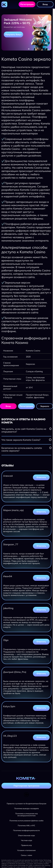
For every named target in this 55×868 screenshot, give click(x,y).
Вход (45, 4)
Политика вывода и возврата (26, 809)
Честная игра (26, 840)
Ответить (41, 477)
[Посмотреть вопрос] (50, 429)
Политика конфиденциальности (26, 830)
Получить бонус (13, 35)
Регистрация (27, 4)
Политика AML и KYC (26, 826)
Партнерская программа (26, 786)
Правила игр (26, 845)
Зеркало (45, 406)
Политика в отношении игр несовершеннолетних (26, 815)
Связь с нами (26, 855)
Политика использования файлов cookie (26, 821)
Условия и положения (26, 850)
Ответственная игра (26, 836)
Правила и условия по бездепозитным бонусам (26, 804)
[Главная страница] (4, 4)
